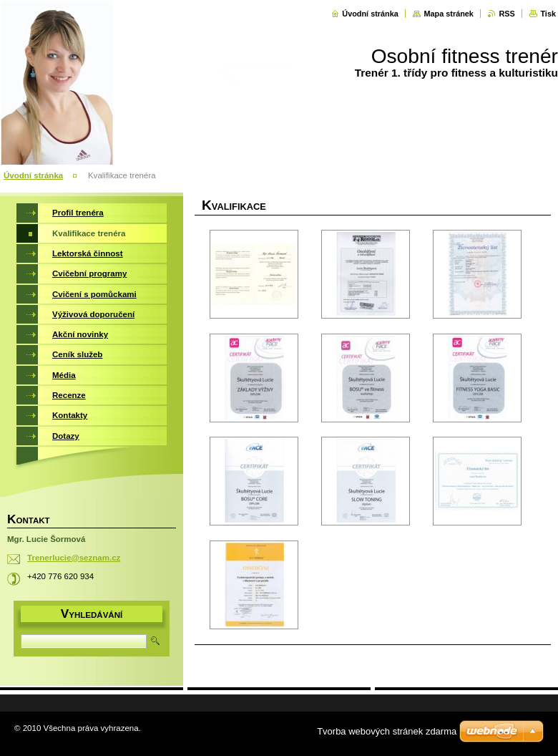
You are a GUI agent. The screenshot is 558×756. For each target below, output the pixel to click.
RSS (506, 14)
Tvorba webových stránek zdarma (387, 731)
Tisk (548, 14)
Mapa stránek (449, 14)
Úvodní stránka (370, 14)
